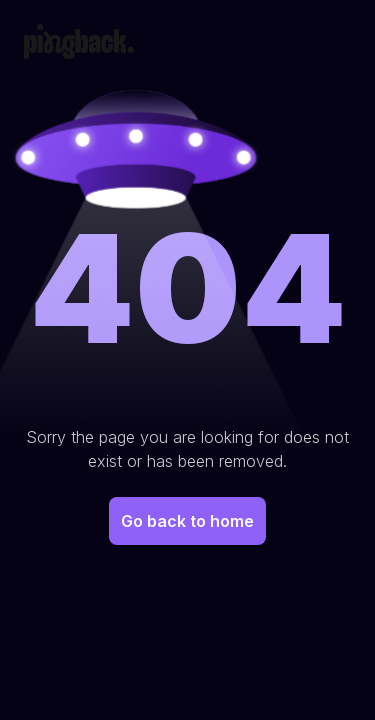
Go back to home (187, 521)
